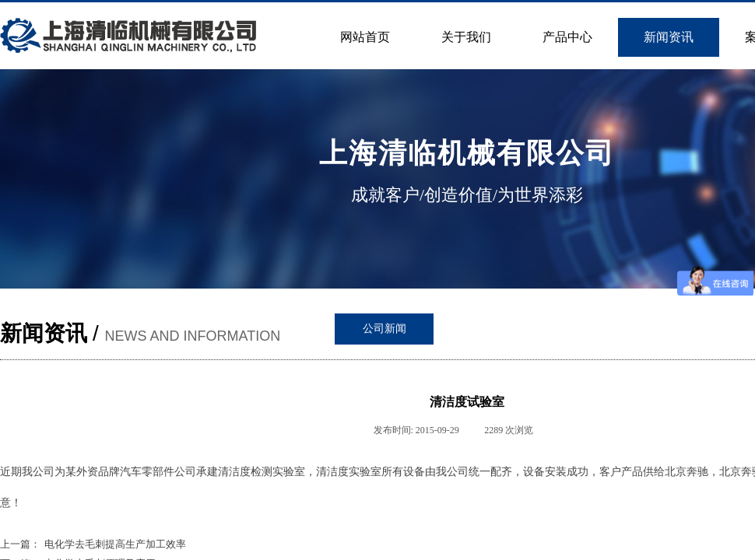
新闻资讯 (669, 37)
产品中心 (567, 37)
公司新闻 (385, 329)
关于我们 (466, 37)
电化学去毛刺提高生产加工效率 (93, 544)
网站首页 (365, 37)
